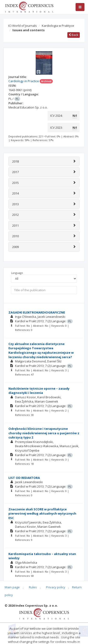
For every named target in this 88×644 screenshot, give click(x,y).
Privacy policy (56, 587)
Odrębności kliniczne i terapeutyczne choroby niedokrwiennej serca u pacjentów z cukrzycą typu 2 (44, 433)
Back (74, 35)
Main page (12, 587)
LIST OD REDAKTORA (24, 478)
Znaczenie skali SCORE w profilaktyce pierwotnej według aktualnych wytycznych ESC (42, 514)
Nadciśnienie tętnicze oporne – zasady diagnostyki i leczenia (39, 391)
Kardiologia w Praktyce (58, 26)
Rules (33, 587)
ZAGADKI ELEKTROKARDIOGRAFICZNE (37, 312)
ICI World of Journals (23, 26)
